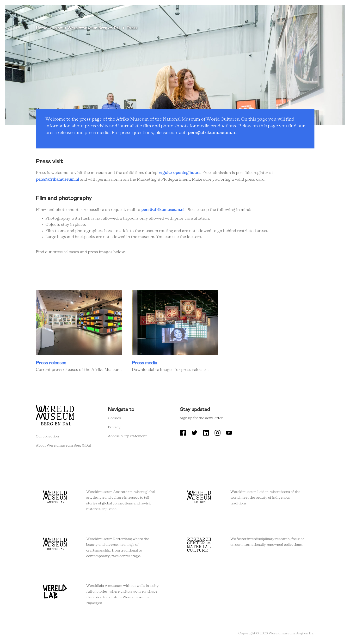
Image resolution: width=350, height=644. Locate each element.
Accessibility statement (127, 436)
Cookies (114, 418)
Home (41, 28)
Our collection (47, 436)
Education (258, 12)
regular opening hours (179, 173)
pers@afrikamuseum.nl (212, 133)
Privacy (114, 427)
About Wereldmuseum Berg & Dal (63, 446)
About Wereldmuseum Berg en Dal (213, 12)
